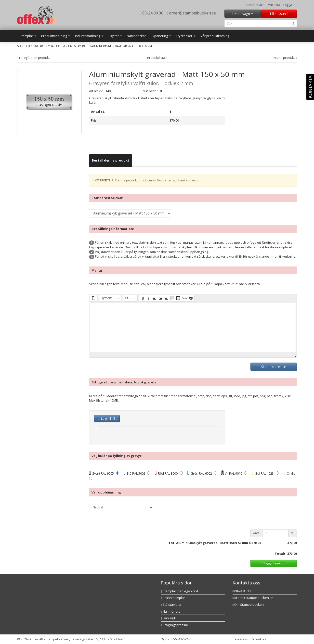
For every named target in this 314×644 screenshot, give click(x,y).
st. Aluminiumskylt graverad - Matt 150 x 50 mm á (211, 543)
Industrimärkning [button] (89, 36)
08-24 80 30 (152, 13)
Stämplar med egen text (179, 591)
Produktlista (157, 58)
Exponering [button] (161, 36)
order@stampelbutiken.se (191, 13)
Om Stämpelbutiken (248, 605)
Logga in (289, 5)
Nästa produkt (285, 58)
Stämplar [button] (28, 36)
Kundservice (255, 5)
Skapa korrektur (274, 367)
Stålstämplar (171, 605)
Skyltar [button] (115, 36)
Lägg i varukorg (274, 563)
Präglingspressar (174, 625)
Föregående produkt (33, 58)
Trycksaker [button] (186, 36)
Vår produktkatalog (215, 36)
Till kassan (279, 14)
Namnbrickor (136, 36)
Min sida (274, 5)
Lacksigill (168, 618)
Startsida (24, 46)
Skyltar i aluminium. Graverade (67, 46)
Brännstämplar (173, 598)
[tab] (111, 160)
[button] (94, 298)
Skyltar (38, 46)
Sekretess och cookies (249, 639)
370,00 (256, 543)
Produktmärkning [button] (56, 36)
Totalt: (281, 554)
